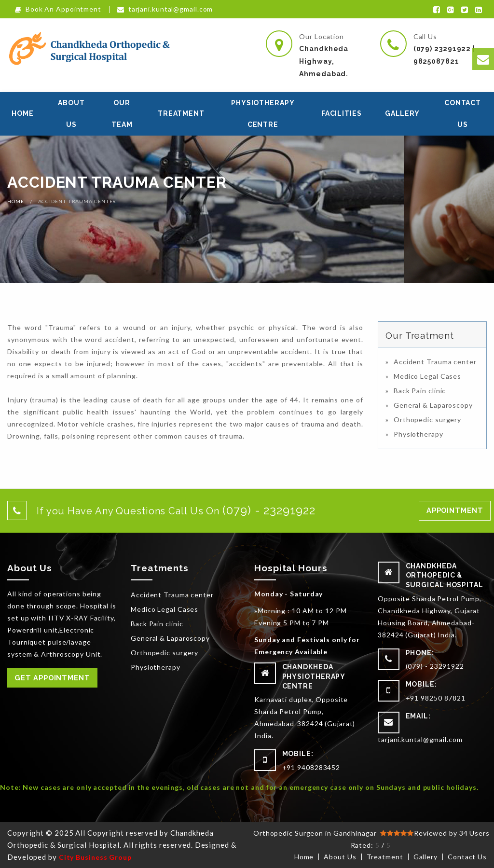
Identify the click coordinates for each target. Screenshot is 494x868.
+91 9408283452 (311, 767)
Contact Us (463, 114)
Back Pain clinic (420, 391)
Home (23, 113)
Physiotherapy (419, 434)
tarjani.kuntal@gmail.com (165, 9)
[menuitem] (23, 114)
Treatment (181, 113)
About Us (71, 114)
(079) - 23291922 (435, 666)
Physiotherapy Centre (263, 114)
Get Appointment (52, 678)
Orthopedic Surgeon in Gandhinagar (316, 833)
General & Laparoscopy (433, 405)
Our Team (122, 114)
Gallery (402, 113)
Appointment (455, 510)
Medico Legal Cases (427, 376)
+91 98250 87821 (436, 698)
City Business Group (95, 857)
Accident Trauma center (435, 362)
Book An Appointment (58, 9)
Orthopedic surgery (427, 420)
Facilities (342, 113)
